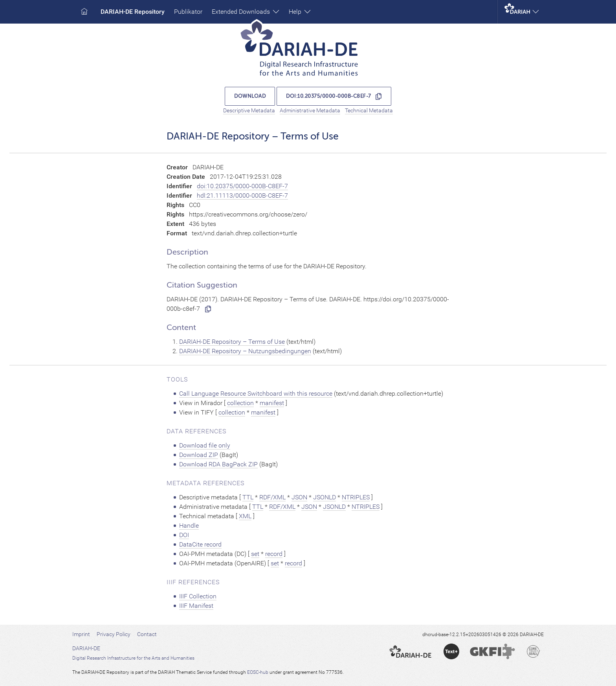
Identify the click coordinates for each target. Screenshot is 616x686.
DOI (184, 535)
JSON (299, 497)
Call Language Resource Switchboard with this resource (256, 393)
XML (245, 516)
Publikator (188, 12)
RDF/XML (272, 497)
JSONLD (324, 497)
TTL (248, 497)
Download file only (205, 445)
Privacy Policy (114, 634)
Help (300, 12)
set (255, 554)
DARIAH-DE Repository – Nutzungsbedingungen (245, 351)
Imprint (81, 634)
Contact (147, 634)
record (274, 554)
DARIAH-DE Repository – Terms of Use (232, 342)
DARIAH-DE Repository (133, 12)
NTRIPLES (356, 497)
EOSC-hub (258, 672)
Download (250, 96)
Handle (189, 526)
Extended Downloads (246, 12)
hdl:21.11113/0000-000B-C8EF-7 (242, 195)
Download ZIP (199, 455)
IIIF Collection (198, 596)
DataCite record (200, 544)
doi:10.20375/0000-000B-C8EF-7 (329, 96)
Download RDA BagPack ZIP (218, 464)
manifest (272, 403)
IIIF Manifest (196, 606)
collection (240, 403)
